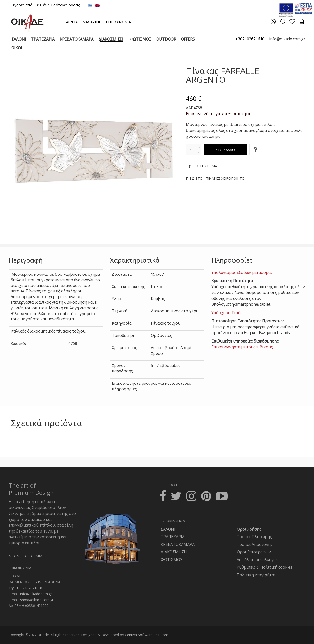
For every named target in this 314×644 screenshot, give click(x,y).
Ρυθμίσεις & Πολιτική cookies (265, 567)
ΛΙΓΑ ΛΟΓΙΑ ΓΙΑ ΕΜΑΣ (26, 556)
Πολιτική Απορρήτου (257, 575)
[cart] (302, 22)
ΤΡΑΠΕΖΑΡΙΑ (173, 537)
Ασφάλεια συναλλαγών (258, 560)
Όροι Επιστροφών (254, 552)
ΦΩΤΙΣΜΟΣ (172, 560)
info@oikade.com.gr (36, 594)
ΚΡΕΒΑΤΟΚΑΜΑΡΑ (178, 544)
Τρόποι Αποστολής (255, 544)
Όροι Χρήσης (249, 529)
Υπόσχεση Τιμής (227, 313)
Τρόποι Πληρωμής (254, 537)
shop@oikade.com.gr (37, 600)
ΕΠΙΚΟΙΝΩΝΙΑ (118, 22)
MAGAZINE (92, 22)
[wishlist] (292, 22)
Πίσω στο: (216, 178)
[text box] (191, 150)
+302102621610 (250, 39)
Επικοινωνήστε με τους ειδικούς (242, 347)
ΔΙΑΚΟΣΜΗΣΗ (174, 552)
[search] (283, 23)
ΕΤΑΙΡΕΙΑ (69, 22)
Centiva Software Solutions (147, 635)
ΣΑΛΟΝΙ (168, 529)
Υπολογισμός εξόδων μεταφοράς (242, 272)
